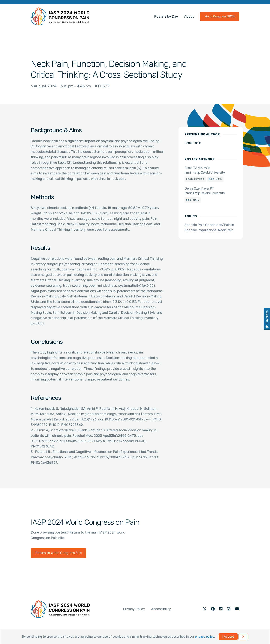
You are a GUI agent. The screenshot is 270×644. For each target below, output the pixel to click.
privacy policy (205, 637)
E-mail (217, 179)
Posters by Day (166, 17)
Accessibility (161, 609)
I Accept (228, 637)
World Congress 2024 (220, 16)
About (189, 17)
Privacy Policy (134, 609)
